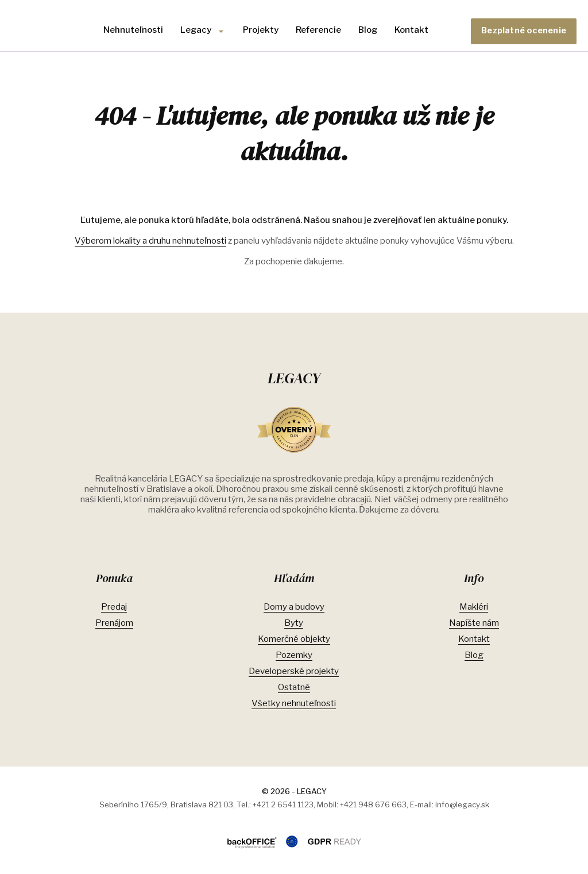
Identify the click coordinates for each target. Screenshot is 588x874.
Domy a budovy (294, 607)
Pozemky (294, 655)
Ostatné (294, 687)
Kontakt (411, 30)
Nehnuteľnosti (133, 30)
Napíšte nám (474, 623)
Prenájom (114, 623)
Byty (294, 623)
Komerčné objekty (294, 639)
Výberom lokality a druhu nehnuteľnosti (150, 241)
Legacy (196, 30)
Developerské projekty (294, 671)
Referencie (318, 30)
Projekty (261, 30)
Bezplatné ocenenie (524, 30)
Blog (368, 30)
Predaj (114, 607)
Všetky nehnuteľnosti (294, 703)
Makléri (474, 607)
